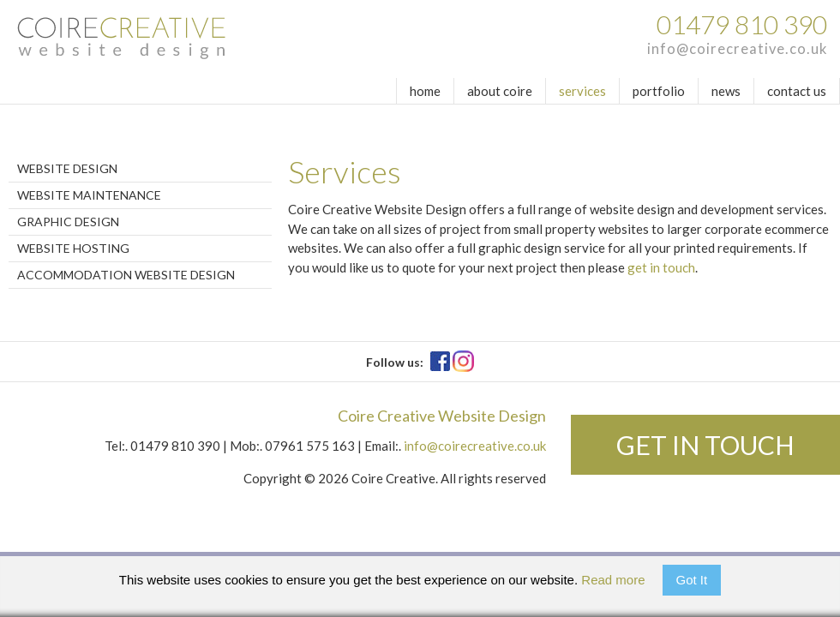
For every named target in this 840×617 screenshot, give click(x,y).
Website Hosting (73, 248)
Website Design (67, 168)
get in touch (661, 267)
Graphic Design (68, 222)
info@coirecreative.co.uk (737, 49)
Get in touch (705, 445)
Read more (613, 580)
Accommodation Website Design (126, 275)
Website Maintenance (89, 195)
